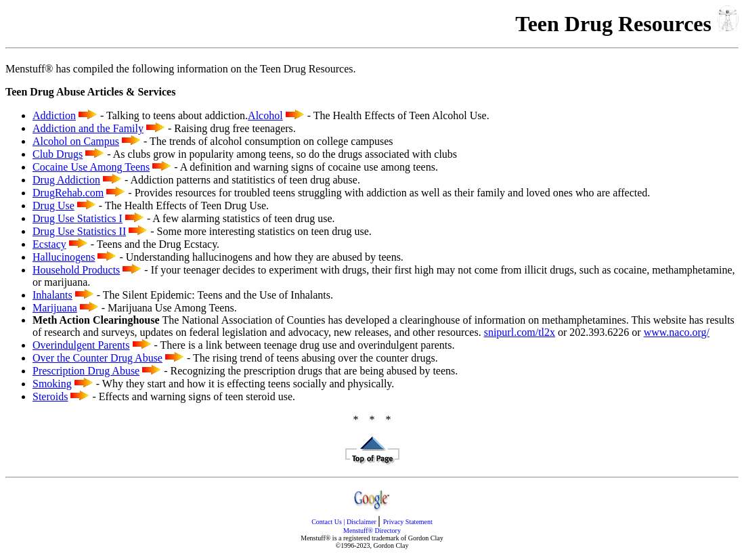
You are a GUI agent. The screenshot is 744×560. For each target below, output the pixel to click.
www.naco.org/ (677, 332)
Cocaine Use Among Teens (91, 167)
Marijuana (55, 308)
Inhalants (52, 295)
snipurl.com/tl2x (520, 332)
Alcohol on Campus (76, 141)
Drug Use (53, 206)
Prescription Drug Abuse (86, 371)
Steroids (50, 396)
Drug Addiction (66, 180)
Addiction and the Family (88, 128)
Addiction (54, 115)
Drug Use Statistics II (79, 231)
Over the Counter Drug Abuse (97, 358)
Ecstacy (49, 244)
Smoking (52, 384)
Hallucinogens (64, 257)
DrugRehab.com (68, 193)
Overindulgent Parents (81, 345)
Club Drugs (58, 154)
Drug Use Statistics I (78, 218)
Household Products (76, 270)
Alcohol (265, 115)
